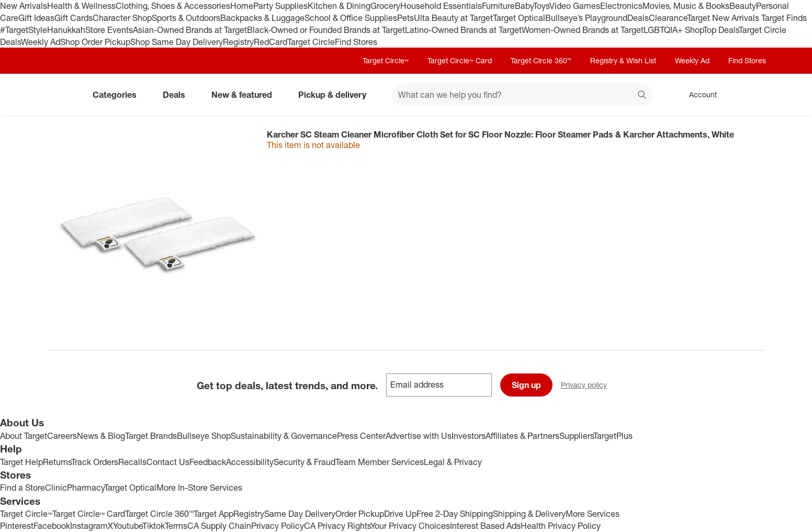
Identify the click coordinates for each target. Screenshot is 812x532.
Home (242, 6)
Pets (405, 18)
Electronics (621, 6)
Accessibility (250, 462)
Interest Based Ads (485, 526)
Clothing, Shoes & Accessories (173, 6)
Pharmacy (86, 488)
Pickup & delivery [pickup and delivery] (336, 95)
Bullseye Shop (204, 436)
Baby (524, 6)
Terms (176, 526)
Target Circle (311, 42)
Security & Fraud (304, 462)
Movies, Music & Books (686, 6)
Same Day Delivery (300, 514)
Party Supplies (280, 6)
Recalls (132, 462)
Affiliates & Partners (522, 436)
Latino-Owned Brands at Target (463, 30)
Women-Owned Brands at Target (583, 30)
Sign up (526, 385)
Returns (57, 462)
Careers (62, 436)
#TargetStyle (24, 30)
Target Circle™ (386, 60)
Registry (238, 42)
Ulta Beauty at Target (453, 18)
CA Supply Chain (219, 526)
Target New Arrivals (724, 18)
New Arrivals (24, 6)
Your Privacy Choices (410, 526)
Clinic (56, 488)
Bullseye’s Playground (586, 18)
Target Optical (519, 18)
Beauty (743, 6)
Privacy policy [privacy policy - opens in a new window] (588, 386)
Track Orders (95, 462)
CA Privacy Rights (337, 526)
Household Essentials (441, 6)
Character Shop (122, 18)
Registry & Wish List (623, 60)
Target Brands (151, 436)
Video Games (575, 6)
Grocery (385, 6)
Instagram (89, 526)
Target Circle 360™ (541, 60)
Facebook (52, 526)
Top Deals (721, 30)
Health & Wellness (81, 6)
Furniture (498, 6)
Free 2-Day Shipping (455, 514)
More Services (593, 514)
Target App (213, 514)
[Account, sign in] (698, 95)
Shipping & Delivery (529, 514)
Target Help (21, 462)
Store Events (109, 30)
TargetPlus (613, 436)
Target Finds (784, 18)
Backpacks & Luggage (262, 18)
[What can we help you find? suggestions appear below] (522, 95)
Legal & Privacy (453, 462)
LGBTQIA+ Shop (673, 30)
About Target (24, 436)
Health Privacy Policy (561, 526)
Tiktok (154, 526)
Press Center (361, 436)
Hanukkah (66, 30)
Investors (469, 436)
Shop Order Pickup (95, 42)
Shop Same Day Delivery (177, 42)
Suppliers (576, 436)
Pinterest (17, 526)
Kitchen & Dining (339, 6)
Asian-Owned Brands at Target (190, 30)
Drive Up (400, 514)
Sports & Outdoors (186, 18)
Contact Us (168, 462)
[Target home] (63, 95)
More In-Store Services (199, 488)
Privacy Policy (278, 526)
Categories (119, 95)
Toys (541, 6)
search (642, 96)
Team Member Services (380, 462)
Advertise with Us (419, 436)
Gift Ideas (36, 18)
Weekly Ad (41, 42)
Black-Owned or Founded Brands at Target (326, 30)
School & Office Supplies (351, 18)
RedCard (270, 42)
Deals (638, 18)
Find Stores (356, 42)
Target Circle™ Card (460, 60)
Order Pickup (360, 514)
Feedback (208, 462)
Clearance (668, 18)
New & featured (246, 95)
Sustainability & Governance (284, 436)
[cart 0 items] (750, 95)
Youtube (128, 526)
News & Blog (101, 436)
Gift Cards (74, 18)
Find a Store (22, 488)
